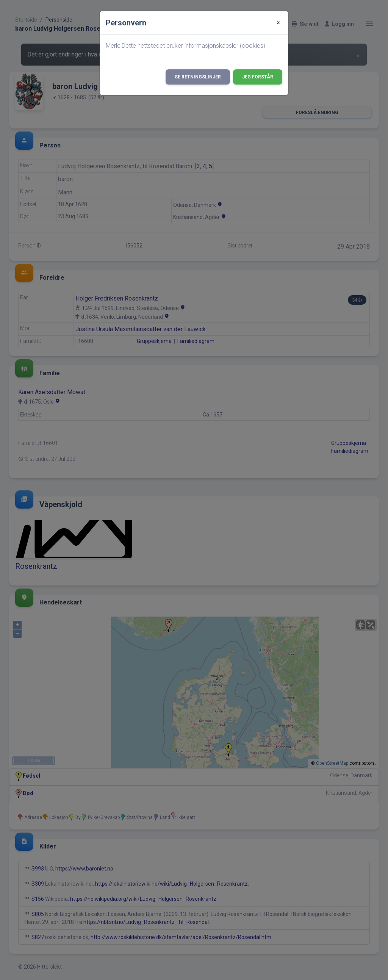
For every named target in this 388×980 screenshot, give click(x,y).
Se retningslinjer (198, 77)
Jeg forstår (258, 77)
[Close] (278, 23)
